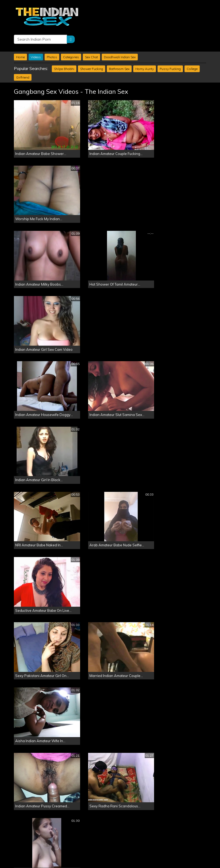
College (192, 48)
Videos (36, 36)
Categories (71, 36)
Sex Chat (91, 36)
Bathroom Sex (119, 48)
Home (20, 36)
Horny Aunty (145, 48)
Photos (52, 36)
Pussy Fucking (170, 48)
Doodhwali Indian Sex (120, 36)
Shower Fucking (92, 48)
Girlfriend (23, 57)
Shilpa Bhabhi (64, 48)
